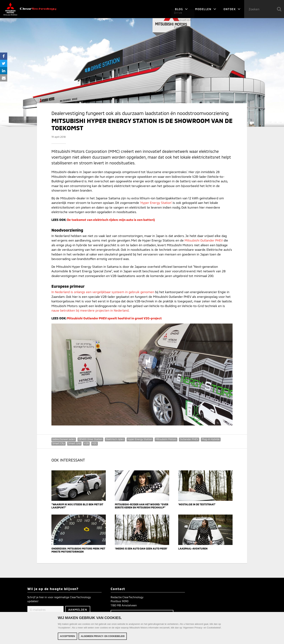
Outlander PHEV (189, 439)
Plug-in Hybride (211, 439)
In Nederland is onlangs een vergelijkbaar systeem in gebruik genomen (103, 292)
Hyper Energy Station (140, 439)
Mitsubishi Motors (166, 439)
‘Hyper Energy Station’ (156, 203)
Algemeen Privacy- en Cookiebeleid (103, 637)
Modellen (206, 9)
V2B (86, 443)
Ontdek (232, 9)
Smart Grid (74, 443)
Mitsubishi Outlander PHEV (204, 240)
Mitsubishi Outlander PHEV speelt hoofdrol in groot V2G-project (114, 318)
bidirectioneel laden (64, 439)
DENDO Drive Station (90, 439)
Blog (181, 9)
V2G (95, 443)
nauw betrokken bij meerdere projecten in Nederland (90, 310)
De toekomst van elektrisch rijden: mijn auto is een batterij (111, 220)
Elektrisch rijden (115, 439)
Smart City (59, 443)
